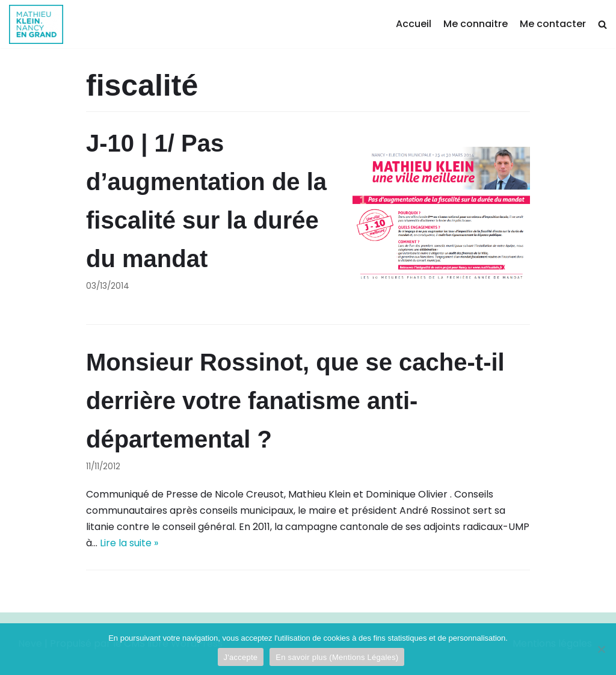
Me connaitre (476, 24)
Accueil (414, 24)
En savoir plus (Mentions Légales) (337, 657)
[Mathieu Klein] (36, 24)
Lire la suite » (129, 543)
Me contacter (553, 24)
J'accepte (241, 657)
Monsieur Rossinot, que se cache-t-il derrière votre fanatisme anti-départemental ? (295, 401)
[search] (602, 24)
